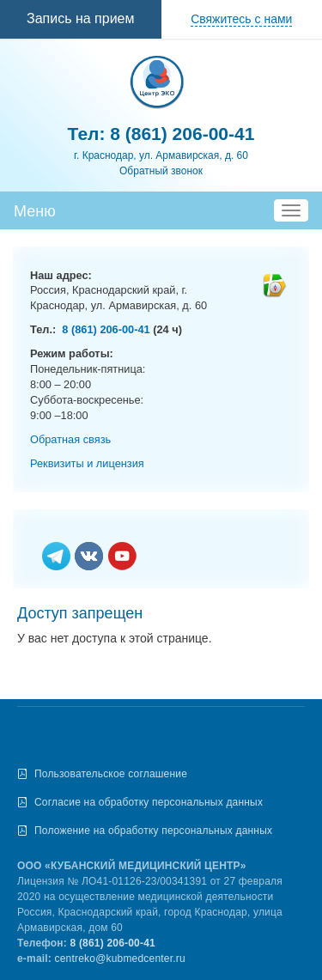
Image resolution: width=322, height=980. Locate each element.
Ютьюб (122, 557)
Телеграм (56, 557)
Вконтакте (89, 557)
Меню (35, 211)
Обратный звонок (161, 171)
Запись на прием (81, 18)
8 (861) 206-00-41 (182, 134)
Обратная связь (70, 439)
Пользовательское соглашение (111, 774)
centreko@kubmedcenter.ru (120, 959)
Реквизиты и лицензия (87, 463)
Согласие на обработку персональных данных (149, 802)
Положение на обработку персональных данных (153, 831)
